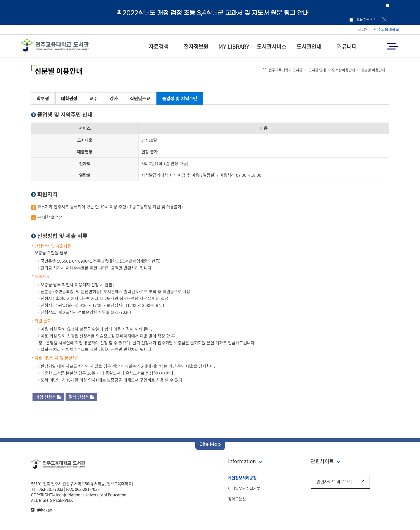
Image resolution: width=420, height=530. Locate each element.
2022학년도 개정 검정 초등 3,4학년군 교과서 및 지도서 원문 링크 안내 (213, 13)
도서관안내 (309, 46)
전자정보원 (196, 46)
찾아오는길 (237, 499)
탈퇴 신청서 (81, 397)
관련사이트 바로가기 (340, 482)
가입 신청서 (48, 397)
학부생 (43, 98)
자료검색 (159, 46)
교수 (94, 98)
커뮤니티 (347, 46)
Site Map (210, 444)
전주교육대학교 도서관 (285, 70)
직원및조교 (140, 98)
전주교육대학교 (387, 29)
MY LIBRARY (234, 46)
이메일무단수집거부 (244, 488)
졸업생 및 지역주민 (180, 98)
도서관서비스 (272, 46)
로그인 (363, 29)
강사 (114, 98)
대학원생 (69, 98)
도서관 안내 (317, 70)
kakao (45, 510)
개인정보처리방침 (242, 478)
